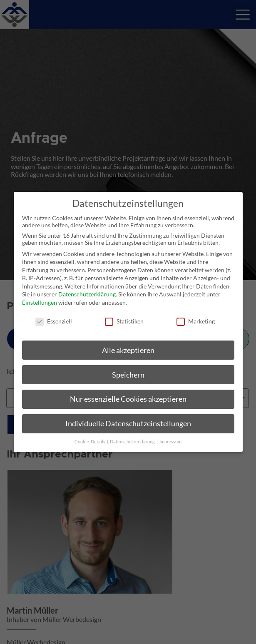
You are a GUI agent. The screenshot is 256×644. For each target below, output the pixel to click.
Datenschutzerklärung (87, 294)
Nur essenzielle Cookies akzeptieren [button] (128, 399)
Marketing (196, 321)
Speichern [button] (128, 374)
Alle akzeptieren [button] (128, 350)
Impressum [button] (170, 442)
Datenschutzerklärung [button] (133, 442)
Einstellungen (40, 302)
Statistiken (124, 321)
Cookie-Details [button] (90, 442)
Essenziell (54, 321)
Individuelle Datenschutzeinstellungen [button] (128, 424)
